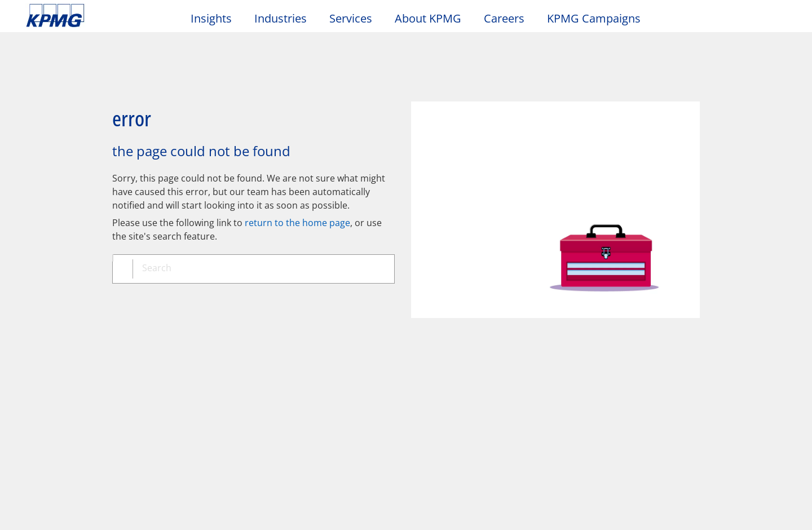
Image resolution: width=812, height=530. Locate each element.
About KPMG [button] (428, 19)
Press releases (176, 404)
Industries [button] (281, 19)
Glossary (364, 334)
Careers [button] (504, 19)
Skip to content (99, 16)
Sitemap (247, 334)
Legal (41, 334)
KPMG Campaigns (599, 19)
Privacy (98, 334)
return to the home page (297, 183)
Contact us (51, 423)
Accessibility (171, 334)
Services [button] (351, 19)
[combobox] (258, 231)
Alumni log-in (289, 404)
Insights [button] (211, 19)
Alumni (279, 382)
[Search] (751, 21)
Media (160, 382)
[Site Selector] (776, 21)
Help (304, 334)
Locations (49, 404)
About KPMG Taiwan (77, 382)
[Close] (689, 512)
